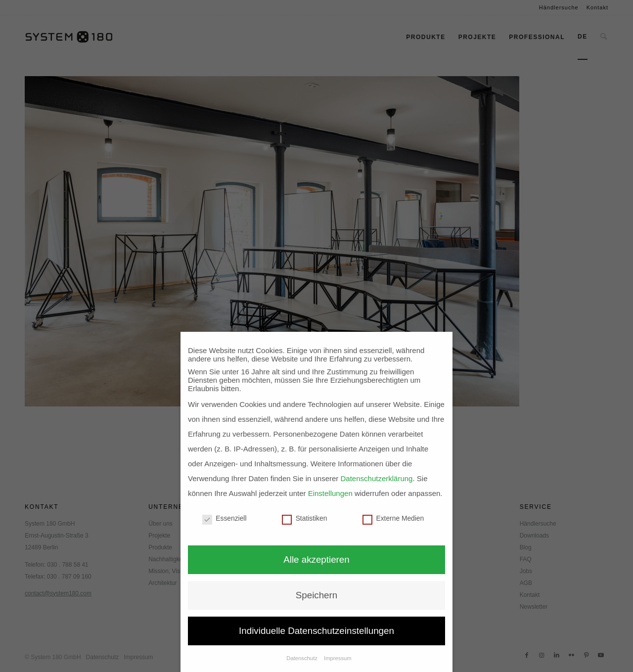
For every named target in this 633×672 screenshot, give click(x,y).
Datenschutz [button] (303, 658)
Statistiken (304, 518)
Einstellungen (330, 493)
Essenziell (225, 518)
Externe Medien (393, 518)
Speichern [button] (316, 595)
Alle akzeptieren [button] (316, 560)
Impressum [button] (338, 658)
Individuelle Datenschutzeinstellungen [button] (316, 631)
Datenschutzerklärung (377, 478)
